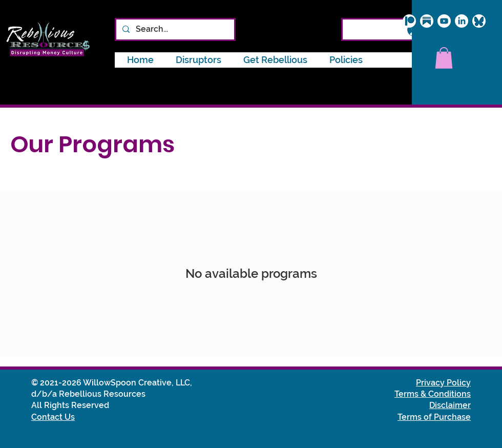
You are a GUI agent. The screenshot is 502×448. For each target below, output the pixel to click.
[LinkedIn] (462, 21)
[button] (346, 60)
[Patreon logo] (409, 21)
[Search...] (174, 29)
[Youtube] (444, 21)
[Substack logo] (427, 21)
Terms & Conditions (433, 394)
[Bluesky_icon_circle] (479, 21)
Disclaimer (450, 405)
